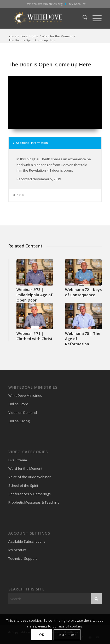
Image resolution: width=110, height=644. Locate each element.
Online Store (18, 404)
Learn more (67, 635)
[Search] (82, 18)
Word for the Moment (25, 468)
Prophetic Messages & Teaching (34, 502)
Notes (18, 195)
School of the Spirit (23, 485)
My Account (77, 4)
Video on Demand (23, 413)
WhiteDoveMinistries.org (45, 4)
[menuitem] (45, 4)
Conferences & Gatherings (30, 494)
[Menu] (94, 18)
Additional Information (30, 143)
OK (42, 635)
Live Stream (18, 460)
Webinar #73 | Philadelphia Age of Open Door (34, 295)
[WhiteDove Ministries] (46, 18)
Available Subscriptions (27, 541)
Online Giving (19, 421)
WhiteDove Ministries (25, 395)
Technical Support (23, 558)
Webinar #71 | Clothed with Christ (34, 336)
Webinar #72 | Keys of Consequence (83, 292)
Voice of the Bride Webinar (30, 477)
